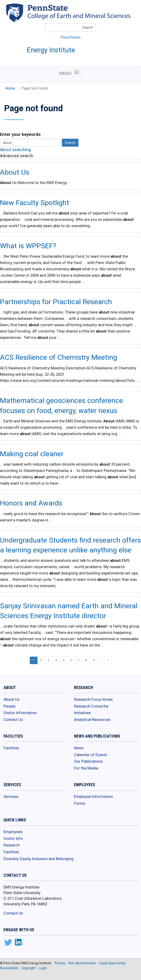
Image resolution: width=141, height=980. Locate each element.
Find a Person (71, 37)
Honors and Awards (31, 503)
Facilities (11, 748)
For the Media (86, 768)
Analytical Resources (92, 720)
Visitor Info (13, 838)
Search (88, 27)
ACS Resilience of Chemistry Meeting (59, 357)
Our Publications (88, 761)
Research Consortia (91, 706)
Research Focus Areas (93, 699)
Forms (80, 803)
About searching (15, 150)
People (9, 706)
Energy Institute (51, 50)
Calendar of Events (91, 755)
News (79, 748)
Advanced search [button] (17, 156)
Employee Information (93, 796)
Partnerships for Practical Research (56, 302)
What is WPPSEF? (28, 246)
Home (10, 88)
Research (12, 845)
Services (11, 796)
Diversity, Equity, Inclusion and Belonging (39, 859)
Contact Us (13, 720)
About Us (15, 172)
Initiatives (82, 713)
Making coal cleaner (32, 454)
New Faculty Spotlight (35, 203)
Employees (13, 832)
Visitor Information (20, 713)
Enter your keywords (20, 134)
